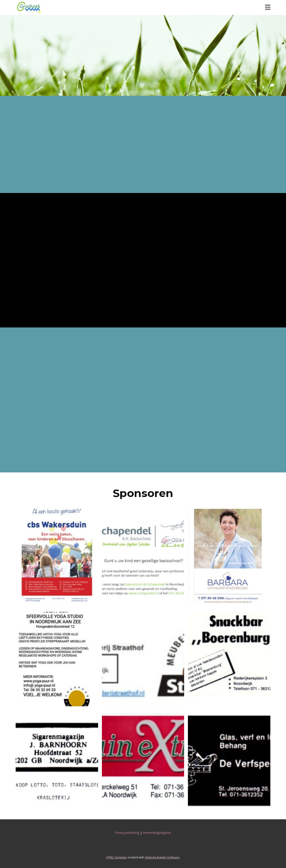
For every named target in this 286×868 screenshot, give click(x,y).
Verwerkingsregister (157, 833)
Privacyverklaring (127, 833)
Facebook (35, 68)
